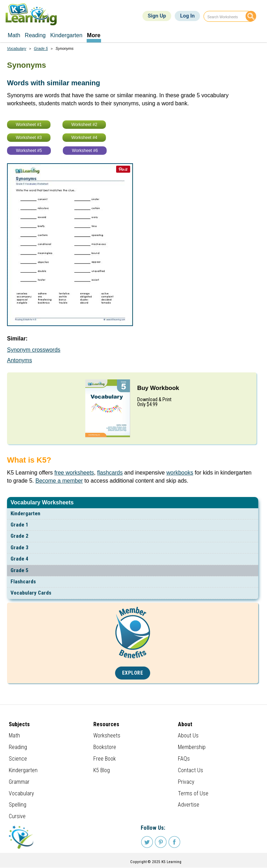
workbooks (180, 473)
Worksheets (107, 736)
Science (18, 759)
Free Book (105, 759)
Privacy (186, 782)
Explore (133, 673)
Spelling (18, 805)
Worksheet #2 (84, 125)
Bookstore (105, 747)
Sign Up (157, 16)
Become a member (59, 481)
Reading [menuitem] (35, 35)
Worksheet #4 (84, 138)
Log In (187, 16)
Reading (18, 747)
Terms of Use (193, 793)
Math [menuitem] (14, 35)
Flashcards (23, 582)
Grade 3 (19, 548)
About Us (188, 736)
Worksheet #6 (85, 151)
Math (14, 736)
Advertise (189, 805)
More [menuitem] (94, 35)
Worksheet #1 (29, 125)
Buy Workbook (158, 388)
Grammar (19, 782)
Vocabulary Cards (31, 593)
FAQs (184, 759)
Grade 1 (19, 525)
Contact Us (191, 770)
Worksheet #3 (29, 138)
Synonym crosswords (34, 350)
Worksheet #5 (29, 151)
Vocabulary (17, 48)
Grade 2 (19, 536)
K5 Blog (102, 770)
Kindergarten (25, 513)
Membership (192, 747)
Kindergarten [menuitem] (66, 35)
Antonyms (19, 360)
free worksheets (74, 473)
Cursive (17, 816)
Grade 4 (19, 559)
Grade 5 (19, 570)
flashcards (110, 473)
